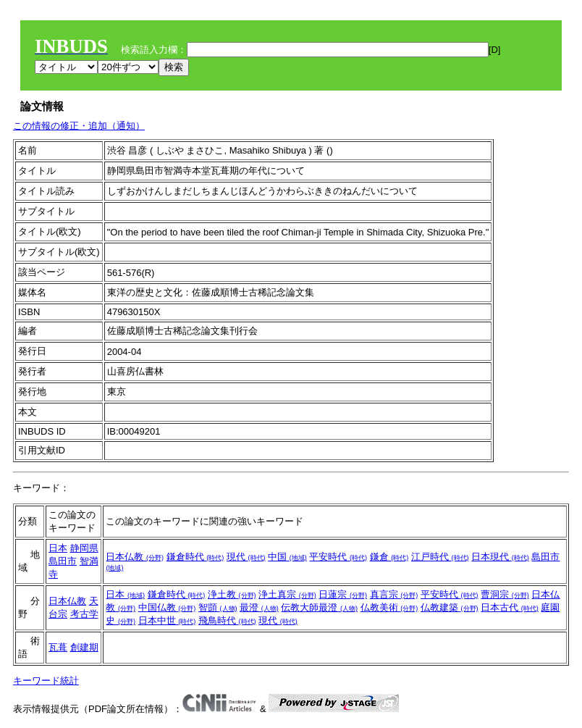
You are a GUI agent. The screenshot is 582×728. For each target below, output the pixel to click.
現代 (246, 557)
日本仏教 (135, 557)
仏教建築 (450, 607)
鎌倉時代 (195, 557)
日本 (58, 548)
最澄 (259, 607)
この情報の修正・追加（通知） (79, 126)
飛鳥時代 (227, 620)
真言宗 (394, 594)
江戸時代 (440, 557)
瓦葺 (58, 647)
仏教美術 (389, 607)
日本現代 (500, 557)
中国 (287, 557)
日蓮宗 (343, 594)
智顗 (218, 607)
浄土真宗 (287, 594)
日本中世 (167, 620)
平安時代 (338, 557)
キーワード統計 (46, 681)
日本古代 (510, 607)
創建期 (84, 647)
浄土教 (232, 594)
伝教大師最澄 (319, 607)
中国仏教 (167, 607)
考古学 (84, 614)
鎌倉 (389, 557)
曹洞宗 (505, 594)
